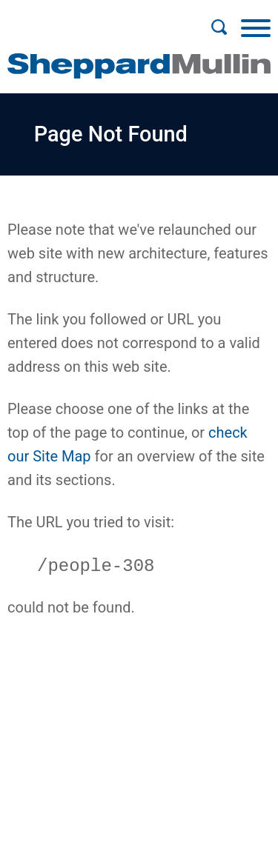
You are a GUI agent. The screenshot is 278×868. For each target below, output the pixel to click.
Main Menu (91, 19)
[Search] (219, 27)
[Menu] (256, 27)
